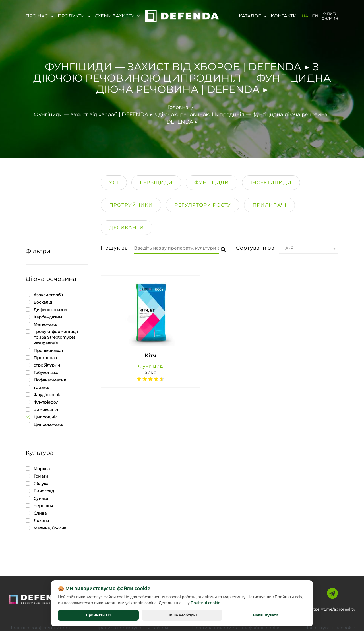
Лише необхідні (182, 615)
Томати (37, 476)
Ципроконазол (45, 424)
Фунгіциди (212, 182)
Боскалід (39, 302)
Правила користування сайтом (132, 627)
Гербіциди (156, 182)
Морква (38, 469)
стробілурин (43, 365)
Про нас (40, 16)
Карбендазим (44, 317)
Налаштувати (266, 615)
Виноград (40, 491)
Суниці (37, 498)
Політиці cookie (205, 603)
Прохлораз (41, 358)
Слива (36, 513)
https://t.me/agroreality (332, 609)
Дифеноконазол (46, 310)
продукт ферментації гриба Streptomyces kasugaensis (57, 337)
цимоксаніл (42, 409)
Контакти (284, 16)
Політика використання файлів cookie (236, 627)
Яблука (37, 483)
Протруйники (131, 205)
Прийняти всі (98, 615)
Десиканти (127, 227)
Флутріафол (42, 402)
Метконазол (42, 324)
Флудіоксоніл (44, 395)
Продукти (74, 16)
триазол (38, 387)
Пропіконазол (44, 350)
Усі (114, 182)
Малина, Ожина (46, 528)
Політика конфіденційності (40, 627)
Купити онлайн (330, 16)
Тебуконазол (43, 372)
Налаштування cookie (330, 627)
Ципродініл (42, 417)
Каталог (253, 16)
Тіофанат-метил (46, 380)
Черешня (39, 506)
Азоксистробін (45, 295)
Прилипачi (269, 205)
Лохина (37, 520)
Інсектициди (271, 182)
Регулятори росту (203, 205)
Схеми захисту (117, 16)
